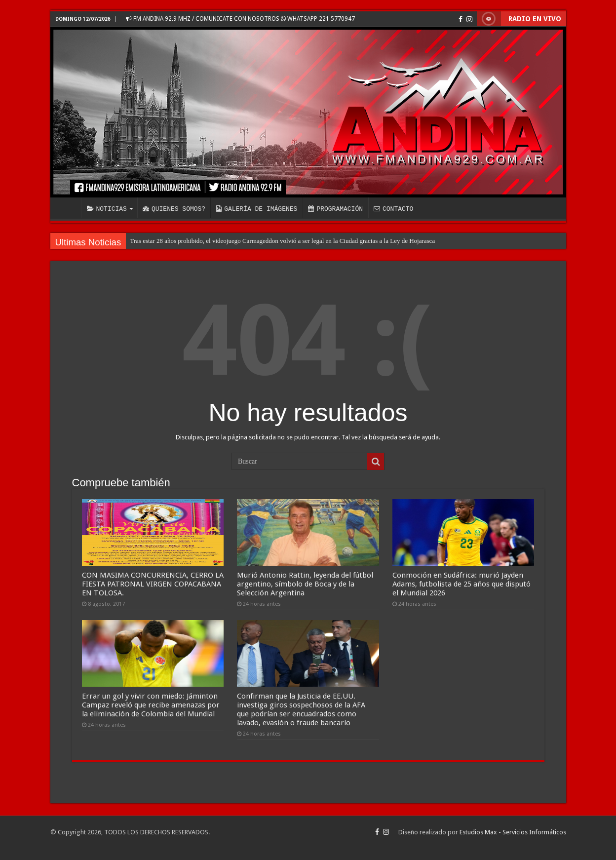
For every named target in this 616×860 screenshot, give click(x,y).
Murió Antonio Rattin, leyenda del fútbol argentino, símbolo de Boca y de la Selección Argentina (305, 584)
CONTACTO (393, 209)
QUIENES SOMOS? (174, 209)
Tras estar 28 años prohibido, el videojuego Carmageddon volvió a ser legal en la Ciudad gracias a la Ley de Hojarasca (282, 241)
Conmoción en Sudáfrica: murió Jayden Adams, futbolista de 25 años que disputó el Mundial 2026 (462, 584)
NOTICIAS (107, 209)
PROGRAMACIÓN (335, 209)
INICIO (68, 208)
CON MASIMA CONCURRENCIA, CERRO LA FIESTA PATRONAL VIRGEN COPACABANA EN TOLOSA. (153, 584)
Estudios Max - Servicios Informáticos (513, 832)
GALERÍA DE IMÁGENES (257, 209)
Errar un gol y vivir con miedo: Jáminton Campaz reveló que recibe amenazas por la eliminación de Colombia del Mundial (151, 705)
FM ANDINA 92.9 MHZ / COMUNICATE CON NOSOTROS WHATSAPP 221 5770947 (240, 19)
